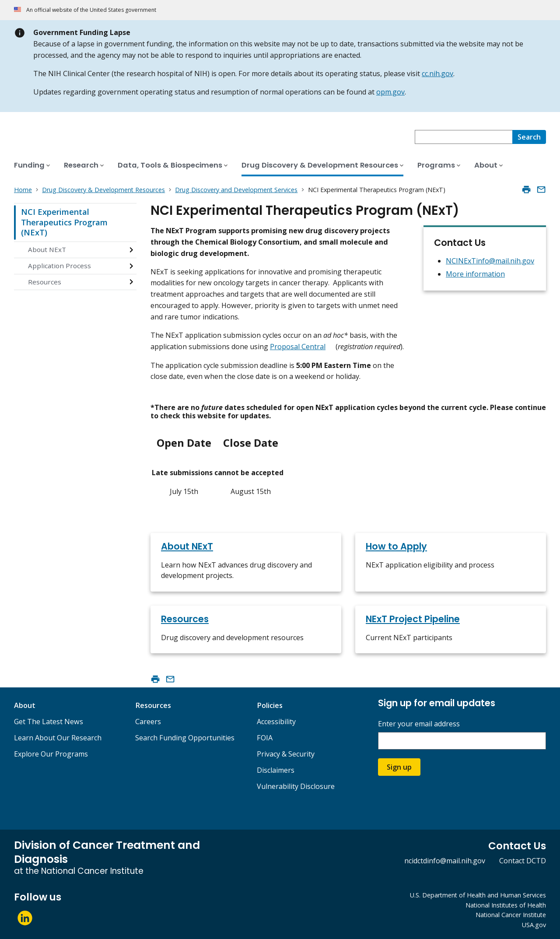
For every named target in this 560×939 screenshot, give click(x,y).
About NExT (47, 249)
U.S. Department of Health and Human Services (478, 895)
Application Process (59, 266)
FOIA (265, 738)
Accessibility (276, 722)
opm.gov (390, 92)
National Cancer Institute (511, 915)
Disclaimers (276, 770)
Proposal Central (298, 347)
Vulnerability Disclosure (296, 786)
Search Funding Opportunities (185, 738)
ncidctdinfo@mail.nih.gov (445, 861)
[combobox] (464, 137)
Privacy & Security (286, 754)
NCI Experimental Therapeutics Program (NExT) (64, 222)
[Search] (529, 137)
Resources (45, 282)
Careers (148, 722)
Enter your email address (419, 724)
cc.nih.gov (437, 74)
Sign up (399, 767)
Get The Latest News (49, 722)
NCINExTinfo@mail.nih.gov (490, 261)
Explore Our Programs (51, 754)
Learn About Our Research (58, 738)
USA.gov (534, 925)
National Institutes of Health (506, 905)
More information (475, 274)
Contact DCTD (523, 861)
